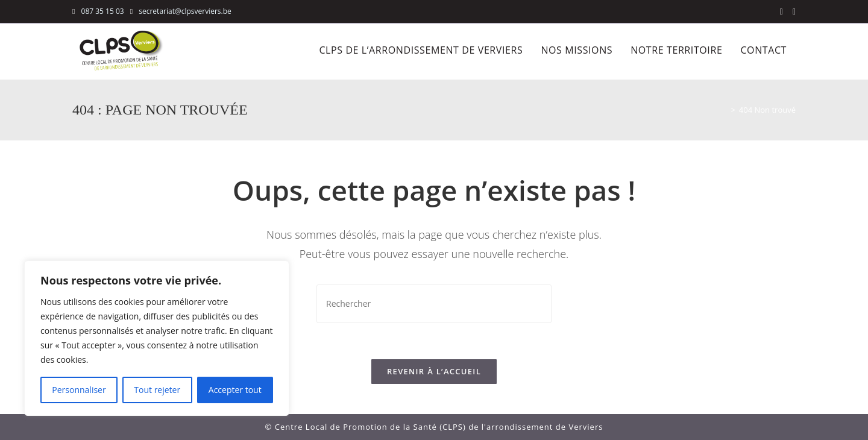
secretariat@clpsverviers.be (184, 11)
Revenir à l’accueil (434, 371)
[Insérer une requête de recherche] (434, 303)
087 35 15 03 (103, 11)
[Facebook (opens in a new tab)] (782, 11)
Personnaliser (79, 390)
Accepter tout (235, 390)
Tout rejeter (157, 390)
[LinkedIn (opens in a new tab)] (792, 11)
